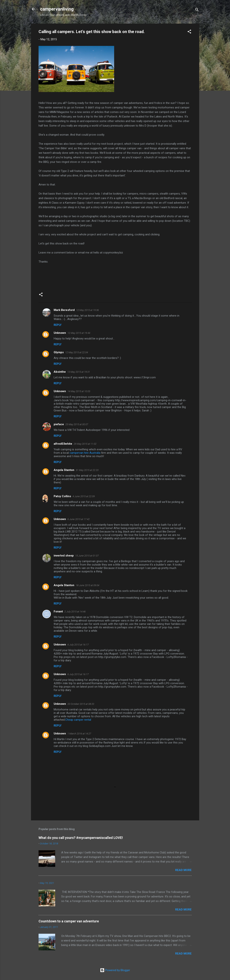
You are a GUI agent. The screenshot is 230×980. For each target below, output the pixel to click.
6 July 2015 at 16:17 (78, 645)
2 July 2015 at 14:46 (75, 612)
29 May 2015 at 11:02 (85, 444)
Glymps (59, 352)
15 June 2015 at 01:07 (87, 556)
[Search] (197, 10)
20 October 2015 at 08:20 (81, 704)
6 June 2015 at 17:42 (79, 519)
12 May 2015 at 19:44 (79, 333)
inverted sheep (64, 556)
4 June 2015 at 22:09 (84, 496)
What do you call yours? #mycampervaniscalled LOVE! (81, 838)
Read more (183, 870)
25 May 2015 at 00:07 (77, 424)
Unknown (60, 333)
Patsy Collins (62, 496)
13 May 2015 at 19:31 (79, 372)
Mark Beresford (64, 310)
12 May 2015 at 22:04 (77, 352)
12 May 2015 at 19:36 (88, 310)
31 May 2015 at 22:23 (87, 470)
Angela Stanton (64, 470)
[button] (189, 32)
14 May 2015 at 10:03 (79, 391)
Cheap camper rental (78, 720)
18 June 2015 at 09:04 (88, 585)
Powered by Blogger (115, 970)
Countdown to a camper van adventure (69, 921)
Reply (58, 325)
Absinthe (60, 372)
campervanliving (57, 9)
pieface (59, 424)
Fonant (58, 611)
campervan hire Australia (85, 453)
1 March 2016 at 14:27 (79, 734)
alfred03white (63, 444)
